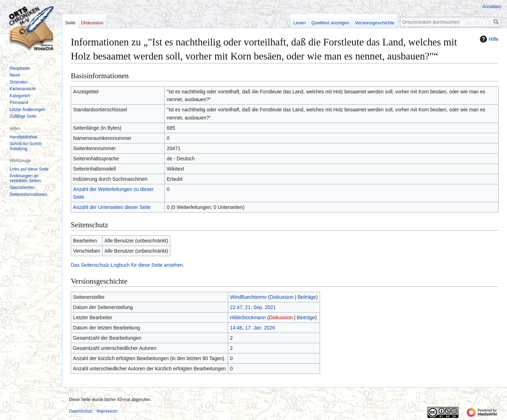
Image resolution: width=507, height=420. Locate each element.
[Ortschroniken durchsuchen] (451, 22)
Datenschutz (81, 411)
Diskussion (282, 297)
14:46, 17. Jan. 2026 (252, 328)
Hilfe (488, 39)
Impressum (107, 411)
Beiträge (307, 297)
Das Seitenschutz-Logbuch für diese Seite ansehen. (127, 265)
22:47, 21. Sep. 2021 (253, 307)
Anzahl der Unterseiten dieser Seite (112, 207)
